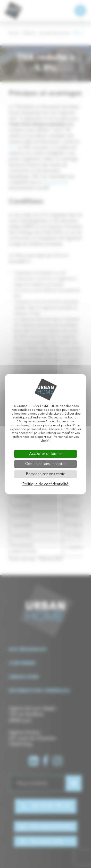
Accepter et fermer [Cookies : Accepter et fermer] (45, 454)
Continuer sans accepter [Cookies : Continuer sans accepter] (45, 464)
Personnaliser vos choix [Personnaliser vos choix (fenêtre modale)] (45, 474)
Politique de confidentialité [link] (45, 484)
